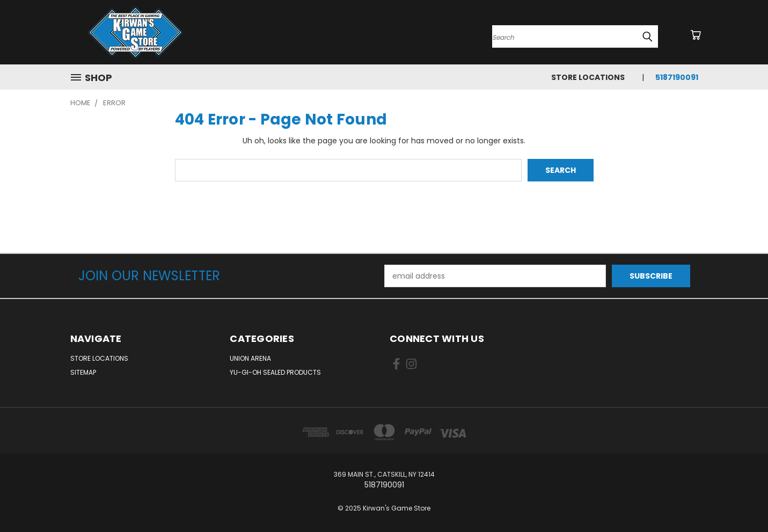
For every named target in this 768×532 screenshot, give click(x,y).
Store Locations (588, 77)
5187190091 (677, 77)
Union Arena (250, 358)
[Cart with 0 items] (696, 35)
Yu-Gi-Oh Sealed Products (275, 372)
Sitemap (83, 372)
